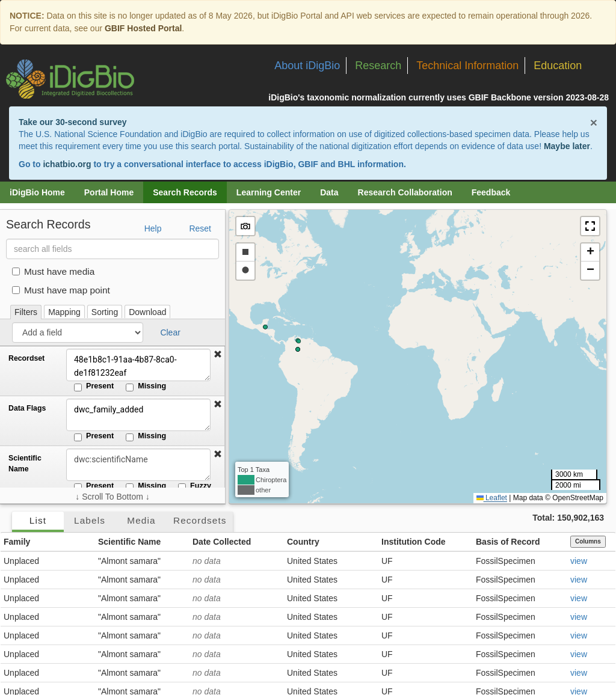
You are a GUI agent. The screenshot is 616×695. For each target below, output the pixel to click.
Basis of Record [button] (508, 542)
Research (378, 66)
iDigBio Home (37, 192)
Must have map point (61, 290)
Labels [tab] (90, 520)
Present (94, 387)
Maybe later (567, 146)
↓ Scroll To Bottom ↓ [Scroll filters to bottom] (112, 497)
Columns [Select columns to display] (588, 541)
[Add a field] (78, 332)
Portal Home (109, 192)
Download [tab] (147, 312)
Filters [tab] (26, 312)
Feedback (491, 192)
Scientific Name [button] (129, 542)
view (579, 561)
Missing (146, 387)
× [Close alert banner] (594, 122)
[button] (218, 355)
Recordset (26, 358)
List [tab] (38, 520)
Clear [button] (170, 332)
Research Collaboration (405, 192)
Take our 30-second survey (72, 122)
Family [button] (17, 542)
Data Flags (27, 408)
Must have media (53, 271)
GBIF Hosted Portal (143, 28)
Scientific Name (25, 464)
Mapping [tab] (64, 312)
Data (329, 192)
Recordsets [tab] (200, 520)
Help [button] (153, 228)
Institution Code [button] (414, 542)
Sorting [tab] (105, 312)
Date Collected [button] (222, 542)
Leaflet (492, 498)
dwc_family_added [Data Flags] (138, 415)
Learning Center (269, 192)
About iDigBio (307, 66)
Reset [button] (200, 228)
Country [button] (303, 542)
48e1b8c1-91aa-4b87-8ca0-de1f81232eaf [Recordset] (138, 365)
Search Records (185, 192)
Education (558, 66)
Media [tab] (141, 520)
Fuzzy (195, 486)
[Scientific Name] (138, 465)
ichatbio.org (67, 164)
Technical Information (467, 66)
